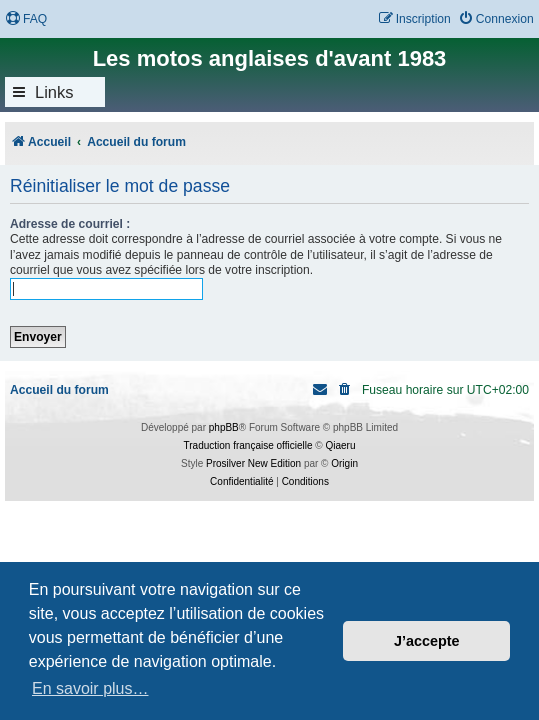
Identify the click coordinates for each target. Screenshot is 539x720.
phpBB (224, 427)
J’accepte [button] (427, 641)
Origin (344, 463)
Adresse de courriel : (70, 224)
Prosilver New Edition (253, 463)
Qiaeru (340, 445)
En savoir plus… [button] (90, 688)
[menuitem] (26, 19)
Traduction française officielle (248, 445)
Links (54, 92)
